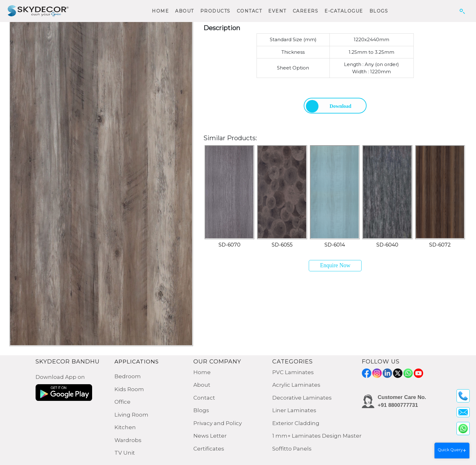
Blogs (201, 410)
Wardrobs (128, 440)
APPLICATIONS (137, 362)
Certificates (209, 449)
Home (202, 372)
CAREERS (306, 11)
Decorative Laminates (302, 398)
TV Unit (125, 453)
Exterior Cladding (296, 423)
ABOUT (185, 11)
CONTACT (249, 11)
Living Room (131, 415)
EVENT (277, 11)
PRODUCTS (215, 11)
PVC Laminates (293, 372)
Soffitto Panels (292, 449)
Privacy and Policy (218, 423)
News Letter (210, 436)
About (202, 385)
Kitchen (125, 427)
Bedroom (128, 376)
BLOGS (379, 11)
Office (122, 402)
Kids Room (129, 389)
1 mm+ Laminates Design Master (317, 436)
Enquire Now (335, 265)
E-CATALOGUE (344, 11)
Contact (204, 398)
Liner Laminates (294, 410)
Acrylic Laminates (296, 385)
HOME (160, 11)
